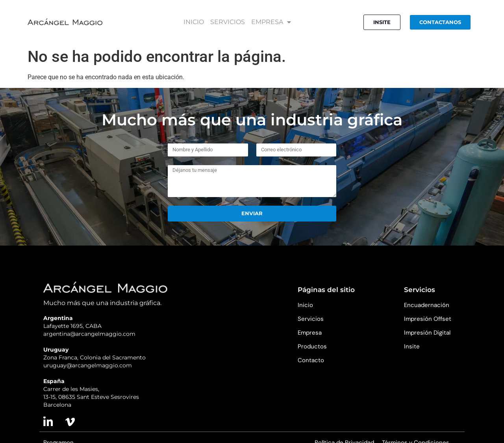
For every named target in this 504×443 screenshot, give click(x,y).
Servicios (311, 319)
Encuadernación (427, 305)
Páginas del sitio (326, 290)
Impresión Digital (427, 333)
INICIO (194, 22)
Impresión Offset (428, 319)
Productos (312, 346)
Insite (412, 346)
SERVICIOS (228, 22)
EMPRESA (271, 22)
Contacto (311, 360)
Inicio (305, 305)
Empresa (310, 333)
